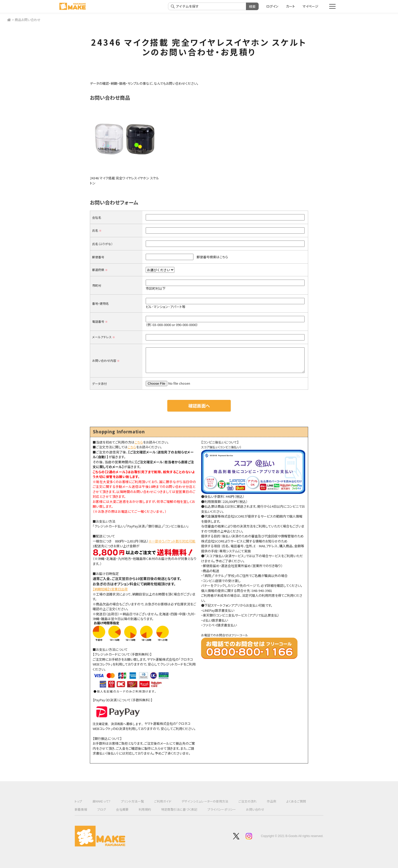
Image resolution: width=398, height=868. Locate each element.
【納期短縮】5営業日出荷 (110, 589)
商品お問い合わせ (28, 20)
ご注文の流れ (247, 801)
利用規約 (145, 809)
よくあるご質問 (296, 801)
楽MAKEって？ (102, 801)
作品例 (271, 801)
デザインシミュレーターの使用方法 (205, 801)
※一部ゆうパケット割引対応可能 (172, 541)
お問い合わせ (255, 809)
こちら (139, 442)
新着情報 (81, 809)
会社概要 (122, 809)
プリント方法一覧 (132, 801)
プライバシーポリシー (222, 809)
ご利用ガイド (163, 801)
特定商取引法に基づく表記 (179, 809)
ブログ (102, 809)
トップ (78, 801)
